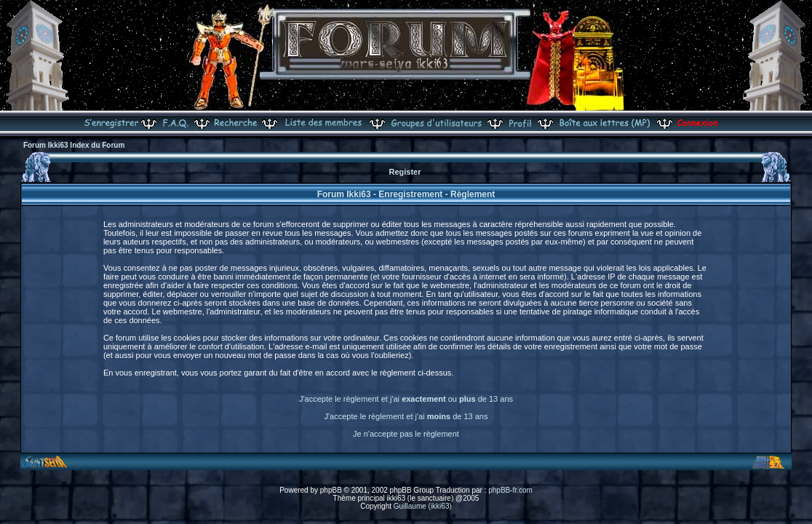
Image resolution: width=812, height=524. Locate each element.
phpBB (331, 490)
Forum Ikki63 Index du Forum (74, 145)
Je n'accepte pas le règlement (406, 434)
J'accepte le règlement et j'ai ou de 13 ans (406, 399)
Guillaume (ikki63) (423, 506)
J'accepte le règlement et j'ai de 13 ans (406, 416)
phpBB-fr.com (510, 490)
